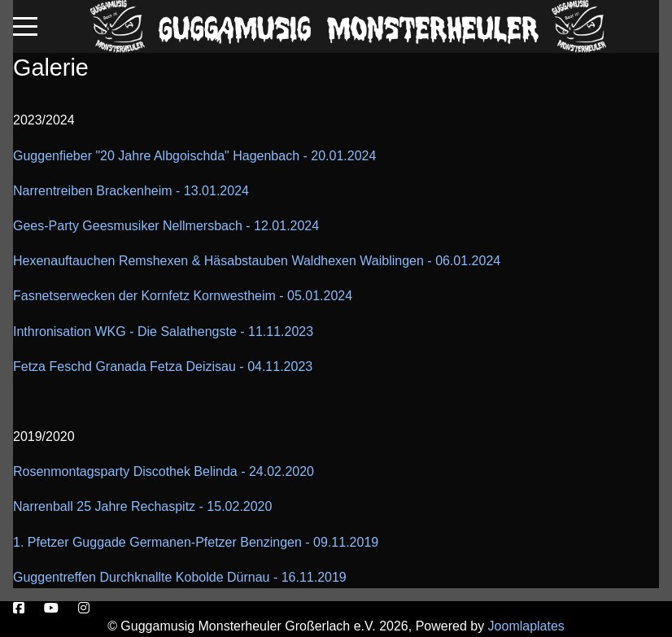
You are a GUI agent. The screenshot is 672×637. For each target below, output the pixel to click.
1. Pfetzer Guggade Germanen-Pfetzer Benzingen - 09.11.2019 (196, 542)
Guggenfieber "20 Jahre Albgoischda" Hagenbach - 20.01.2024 (194, 156)
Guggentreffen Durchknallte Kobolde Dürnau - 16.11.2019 (180, 577)
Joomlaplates (526, 626)
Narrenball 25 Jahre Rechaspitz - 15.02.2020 (142, 506)
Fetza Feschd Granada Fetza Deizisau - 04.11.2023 (163, 366)
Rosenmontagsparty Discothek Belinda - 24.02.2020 (164, 471)
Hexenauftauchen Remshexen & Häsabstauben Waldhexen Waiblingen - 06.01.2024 (257, 261)
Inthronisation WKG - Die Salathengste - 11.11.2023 (163, 332)
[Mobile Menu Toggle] (25, 26)
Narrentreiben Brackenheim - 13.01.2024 (131, 191)
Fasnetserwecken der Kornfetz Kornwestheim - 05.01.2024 (183, 296)
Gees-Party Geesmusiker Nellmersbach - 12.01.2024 (166, 226)
